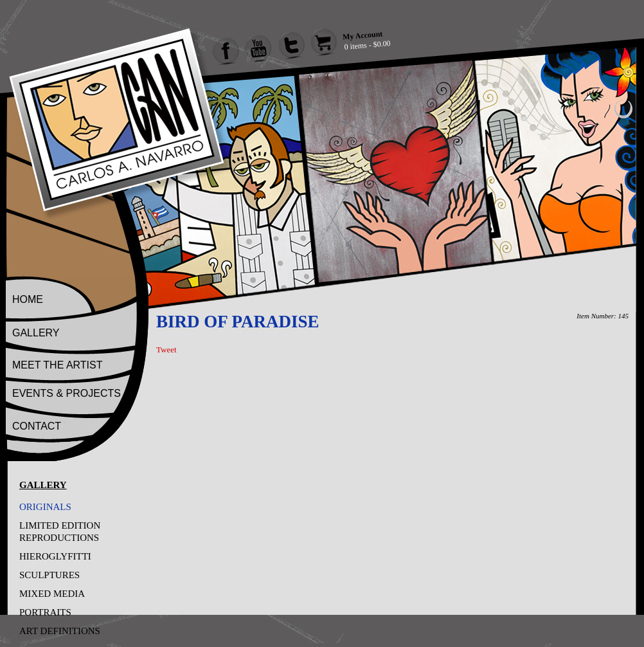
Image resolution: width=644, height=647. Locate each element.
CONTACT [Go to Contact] (37, 426)
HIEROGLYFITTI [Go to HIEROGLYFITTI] (55, 556)
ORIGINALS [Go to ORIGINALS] (45, 507)
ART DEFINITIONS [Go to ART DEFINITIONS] (60, 631)
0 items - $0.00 (367, 45)
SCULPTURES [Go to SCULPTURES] (49, 575)
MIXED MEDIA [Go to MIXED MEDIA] (52, 594)
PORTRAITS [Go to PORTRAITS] (45, 612)
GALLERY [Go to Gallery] (36, 333)
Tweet (166, 350)
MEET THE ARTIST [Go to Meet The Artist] (57, 365)
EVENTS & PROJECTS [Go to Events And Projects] (67, 393)
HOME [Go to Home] (28, 299)
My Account (362, 35)
